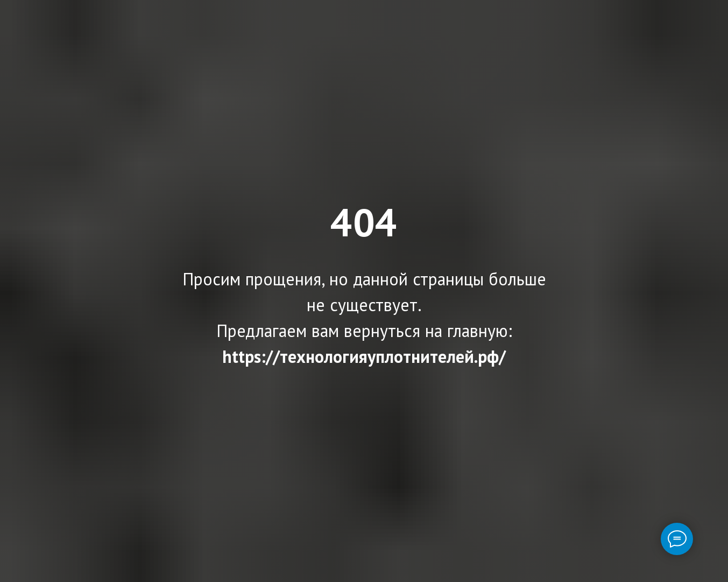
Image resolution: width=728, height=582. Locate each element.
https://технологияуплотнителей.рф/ (364, 356)
